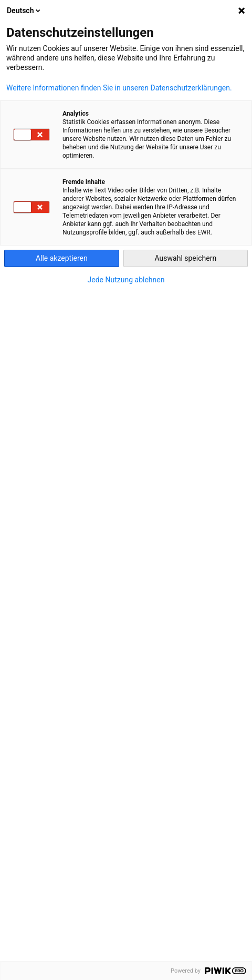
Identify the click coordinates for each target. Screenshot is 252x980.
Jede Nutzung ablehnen (126, 280)
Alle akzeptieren (62, 258)
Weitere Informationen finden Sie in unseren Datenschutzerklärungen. (119, 88)
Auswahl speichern (186, 258)
